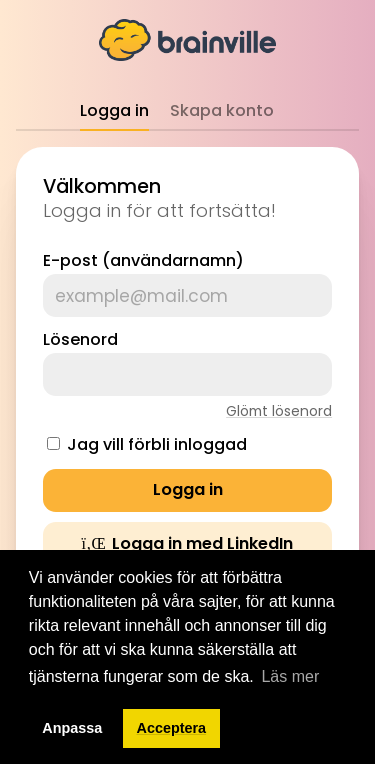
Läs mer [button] (290, 676)
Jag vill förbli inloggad (157, 444)
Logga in (114, 110)
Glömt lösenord (279, 411)
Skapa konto (222, 110)
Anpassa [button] (72, 728)
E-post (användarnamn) (143, 260)
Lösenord (80, 339)
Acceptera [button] (172, 728)
